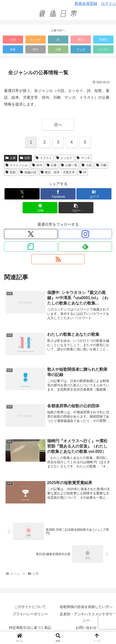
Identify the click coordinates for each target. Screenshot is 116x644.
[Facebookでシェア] (58, 194)
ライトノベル (17, 165)
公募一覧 (69, 165)
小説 (13, 40)
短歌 (13, 49)
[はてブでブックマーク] (94, 194)
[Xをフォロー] (31, 234)
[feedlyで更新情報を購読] (85, 247)
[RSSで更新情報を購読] (58, 259)
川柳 (58, 49)
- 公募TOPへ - (58, 30)
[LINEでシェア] (40, 208)
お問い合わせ (86, 628)
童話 (81, 40)
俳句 (35, 49)
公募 (11, 158)
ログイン (108, 3)
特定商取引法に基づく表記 (30, 628)
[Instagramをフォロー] (85, 234)
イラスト (103, 49)
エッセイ (35, 40)
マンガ (81, 49)
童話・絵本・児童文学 (58, 172)
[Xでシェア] (22, 194)
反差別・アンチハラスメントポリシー (86, 617)
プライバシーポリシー (30, 614)
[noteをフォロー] (31, 247)
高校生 (103, 40)
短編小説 (28, 172)
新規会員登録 (86, 3)
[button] (76, 208)
